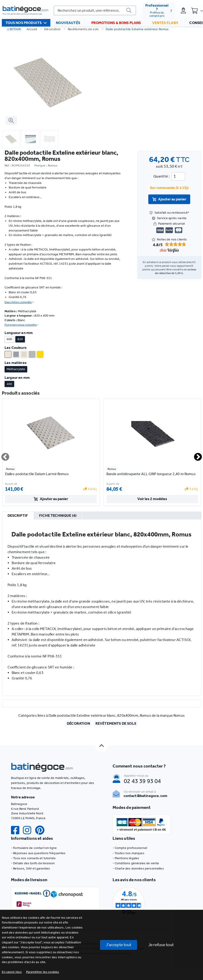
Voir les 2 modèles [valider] (152, 499)
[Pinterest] (42, 830)
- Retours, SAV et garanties (30, 868)
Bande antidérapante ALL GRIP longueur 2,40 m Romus (151, 474)
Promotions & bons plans (116, 23)
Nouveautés (68, 23)
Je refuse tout (161, 945)
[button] (43, 972)
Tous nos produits (26, 23)
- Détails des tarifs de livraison (33, 863)
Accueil (32, 29)
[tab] (18, 516)
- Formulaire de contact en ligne (34, 848)
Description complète (19, 302)
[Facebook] (17, 830)
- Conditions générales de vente (136, 863)
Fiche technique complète (22, 325)
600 (9, 339)
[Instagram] (29, 830)
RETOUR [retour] (14, 29)
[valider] (129, 11)
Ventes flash (165, 23)
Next (195, 455)
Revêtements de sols (83, 29)
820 (20, 339)
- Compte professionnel (130, 848)
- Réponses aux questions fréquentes (38, 853)
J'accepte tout (119, 945)
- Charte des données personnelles (138, 868)
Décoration (52, 29)
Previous (3, 455)
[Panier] (197, 11)
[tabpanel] (102, 608)
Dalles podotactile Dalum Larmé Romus (37, 474)
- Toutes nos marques (129, 853)
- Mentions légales (126, 858)
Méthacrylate (16, 369)
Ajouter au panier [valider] (169, 199)
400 (9, 384)
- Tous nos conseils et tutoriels (33, 858)
